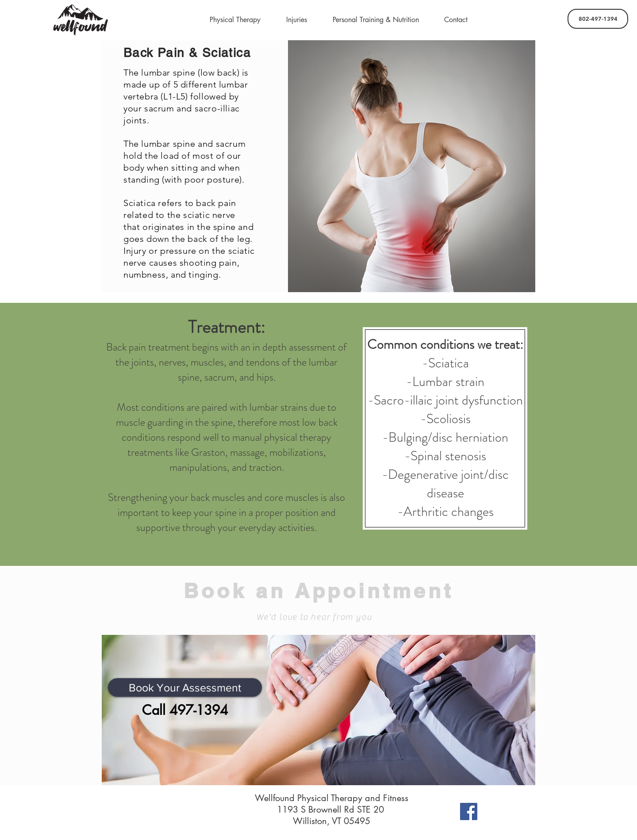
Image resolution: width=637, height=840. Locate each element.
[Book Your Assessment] (185, 687)
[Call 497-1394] (185, 710)
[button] (235, 20)
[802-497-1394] (598, 19)
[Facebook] (469, 811)
